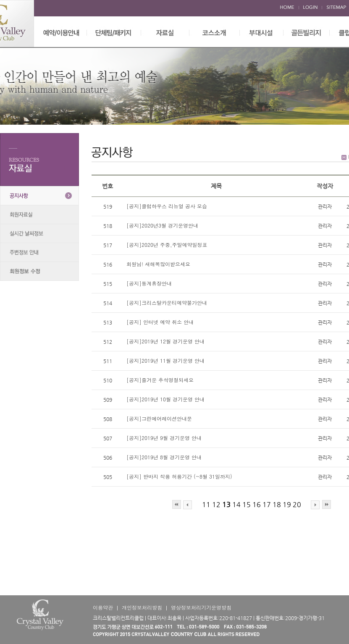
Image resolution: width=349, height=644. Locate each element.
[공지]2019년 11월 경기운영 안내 (166, 360)
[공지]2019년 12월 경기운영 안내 (166, 341)
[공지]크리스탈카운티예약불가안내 (167, 302)
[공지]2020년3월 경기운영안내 (162, 225)
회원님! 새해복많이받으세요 (158, 264)
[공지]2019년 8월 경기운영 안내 (164, 457)
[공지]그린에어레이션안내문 (159, 418)
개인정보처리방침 (142, 607)
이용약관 (103, 607)
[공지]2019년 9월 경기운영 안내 (164, 438)
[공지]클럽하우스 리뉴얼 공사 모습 (167, 206)
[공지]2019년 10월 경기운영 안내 (165, 399)
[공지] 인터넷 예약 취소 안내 (161, 322)
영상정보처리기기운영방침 (201, 607)
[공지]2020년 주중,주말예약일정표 (167, 245)
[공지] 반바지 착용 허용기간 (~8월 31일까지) (179, 476)
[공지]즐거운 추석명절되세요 (160, 380)
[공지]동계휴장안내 (149, 283)
